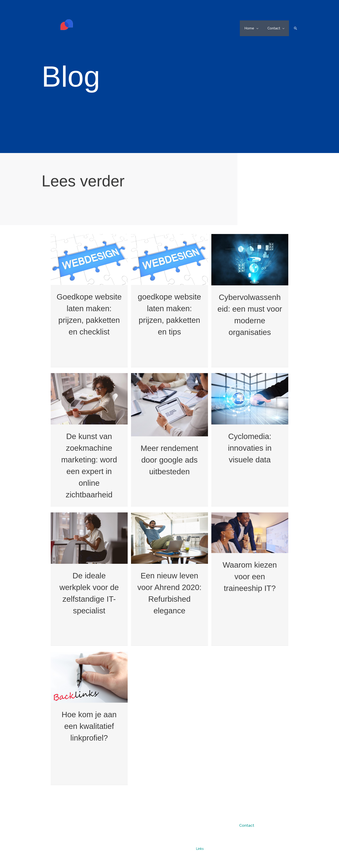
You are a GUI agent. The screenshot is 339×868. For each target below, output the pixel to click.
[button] (260, 28)
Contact (247, 825)
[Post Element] (89, 300)
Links (200, 848)
